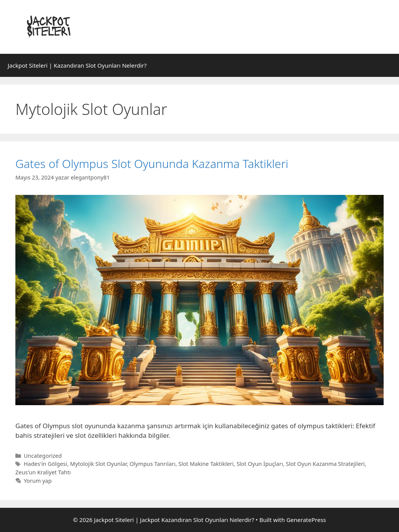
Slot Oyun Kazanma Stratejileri (325, 464)
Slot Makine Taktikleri (206, 464)
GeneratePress (306, 520)
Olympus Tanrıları (152, 464)
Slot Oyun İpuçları (260, 464)
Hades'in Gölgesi (46, 464)
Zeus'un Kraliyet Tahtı (43, 472)
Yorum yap (38, 481)
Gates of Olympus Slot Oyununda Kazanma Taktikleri (152, 164)
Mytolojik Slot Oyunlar (98, 464)
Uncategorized (43, 456)
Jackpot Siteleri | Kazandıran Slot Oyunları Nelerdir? (77, 65)
